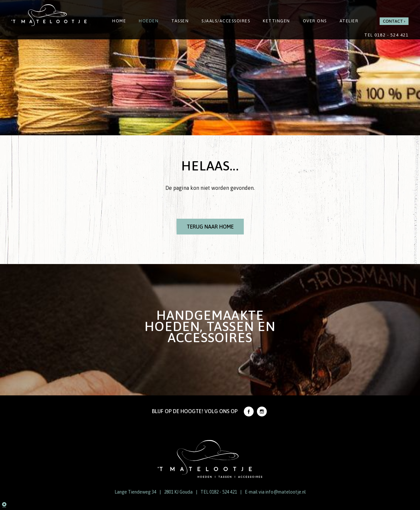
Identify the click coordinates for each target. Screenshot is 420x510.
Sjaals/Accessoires (226, 21)
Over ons (315, 21)
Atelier (349, 21)
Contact (393, 21)
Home (119, 21)
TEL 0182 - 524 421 (219, 492)
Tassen (180, 21)
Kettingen (276, 21)
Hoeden (149, 21)
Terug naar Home (210, 227)
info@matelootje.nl (286, 492)
